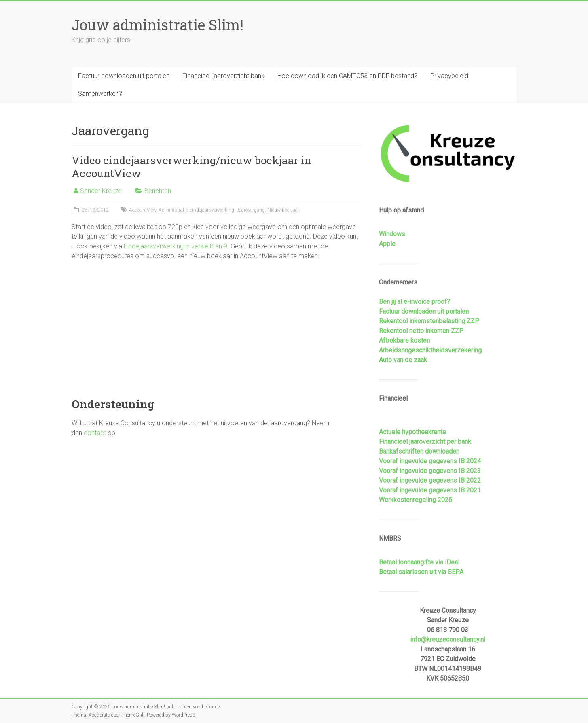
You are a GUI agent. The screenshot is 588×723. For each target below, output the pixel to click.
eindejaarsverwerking (212, 210)
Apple (387, 244)
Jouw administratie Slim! (158, 25)
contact (95, 433)
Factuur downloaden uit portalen (124, 76)
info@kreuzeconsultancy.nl (448, 639)
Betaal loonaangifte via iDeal (419, 562)
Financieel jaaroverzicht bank (223, 76)
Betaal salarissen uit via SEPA (421, 572)
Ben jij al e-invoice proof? (415, 302)
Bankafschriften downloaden (419, 451)
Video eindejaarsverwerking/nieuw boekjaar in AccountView (191, 167)
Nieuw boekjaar (283, 210)
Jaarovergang (251, 210)
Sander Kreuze (101, 191)
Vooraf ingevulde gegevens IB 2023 (430, 471)
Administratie (173, 210)
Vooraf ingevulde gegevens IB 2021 (430, 490)
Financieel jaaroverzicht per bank (425, 442)
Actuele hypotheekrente (412, 432)
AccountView (143, 210)
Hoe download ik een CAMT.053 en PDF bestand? (347, 76)
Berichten (158, 191)
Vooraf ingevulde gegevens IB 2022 (430, 480)
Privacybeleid (449, 76)
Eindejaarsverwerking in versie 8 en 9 (176, 246)
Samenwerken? (100, 94)
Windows (392, 234)
